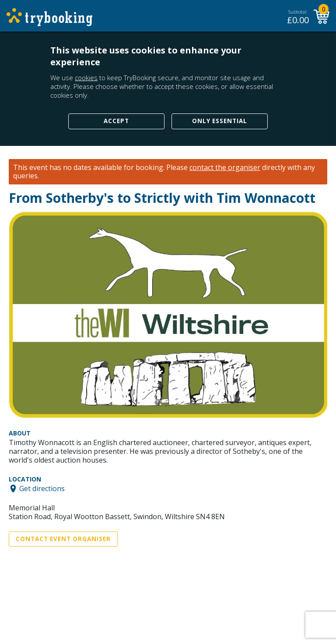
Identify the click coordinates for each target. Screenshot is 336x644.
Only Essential (220, 121)
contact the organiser (225, 168)
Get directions (42, 488)
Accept (116, 121)
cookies (86, 78)
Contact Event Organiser (63, 539)
